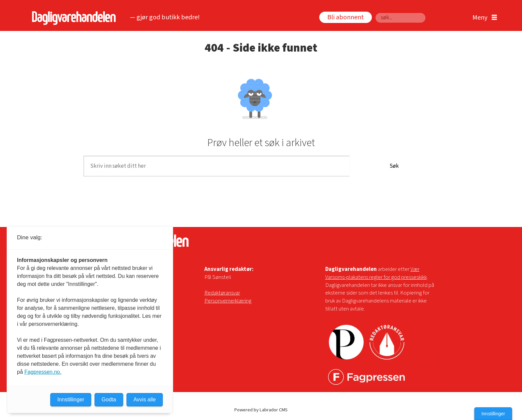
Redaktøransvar (222, 293)
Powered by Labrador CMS (261, 410)
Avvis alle (145, 400)
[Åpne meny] (483, 18)
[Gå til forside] (72, 18)
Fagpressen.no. (43, 372)
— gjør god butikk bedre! (165, 17)
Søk (375, 13)
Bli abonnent (346, 17)
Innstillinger (493, 414)
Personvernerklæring (228, 301)
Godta (109, 400)
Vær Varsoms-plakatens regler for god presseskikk (376, 273)
